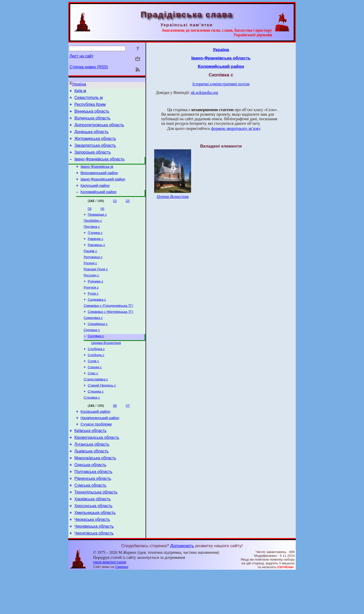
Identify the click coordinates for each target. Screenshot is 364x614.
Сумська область (90, 522)
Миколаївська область (95, 492)
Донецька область (91, 137)
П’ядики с (95, 247)
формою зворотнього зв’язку (236, 128)
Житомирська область (95, 145)
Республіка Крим (90, 107)
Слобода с (96, 379)
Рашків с (90, 267)
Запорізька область (93, 160)
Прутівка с (92, 240)
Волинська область (92, 122)
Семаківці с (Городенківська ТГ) (108, 326)
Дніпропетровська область (99, 129)
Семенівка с (93, 339)
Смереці (122, 609)
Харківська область (93, 537)
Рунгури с (91, 306)
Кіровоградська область (97, 469)
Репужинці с (93, 273)
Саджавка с (97, 319)
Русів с (93, 313)
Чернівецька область (94, 568)
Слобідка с (96, 373)
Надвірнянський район (100, 447)
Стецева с (96, 419)
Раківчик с (96, 253)
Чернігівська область (94, 575)
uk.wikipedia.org (204, 93)
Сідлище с (92, 352)
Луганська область (92, 477)
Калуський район (95, 197)
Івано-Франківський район (103, 190)
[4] (103, 221)
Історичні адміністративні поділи (221, 84)
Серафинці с (98, 346)
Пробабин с (93, 234)
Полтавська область (93, 507)
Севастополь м (88, 99)
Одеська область (90, 499)
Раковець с (96, 260)
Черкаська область (92, 560)
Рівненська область (93, 515)
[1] (115, 213)
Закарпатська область (95, 152)
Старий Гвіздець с (102, 412)
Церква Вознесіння (106, 366)
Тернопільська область (96, 530)
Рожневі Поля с (96, 286)
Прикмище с (97, 227)
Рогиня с (90, 280)
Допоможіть (182, 588)
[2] (128, 213)
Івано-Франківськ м (97, 176)
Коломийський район (99, 204)
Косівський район (95, 440)
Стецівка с (92, 425)
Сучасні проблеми (96, 454)
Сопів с (93, 386)
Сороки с (95, 392)
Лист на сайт (82, 56)
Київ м (80, 91)
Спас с (93, 399)
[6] (115, 433)
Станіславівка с (96, 406)
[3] (90, 221)
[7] (128, 433)
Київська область (90, 462)
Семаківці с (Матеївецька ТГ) (110, 332)
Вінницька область (92, 114)
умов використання (110, 604)
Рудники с (95, 300)
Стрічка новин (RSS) (89, 67)
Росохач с (91, 293)
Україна (79, 84)
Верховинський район (99, 183)
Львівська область (91, 484)
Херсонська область (93, 545)
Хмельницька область (95, 553)
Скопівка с (96, 359)
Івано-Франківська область (99, 167)
